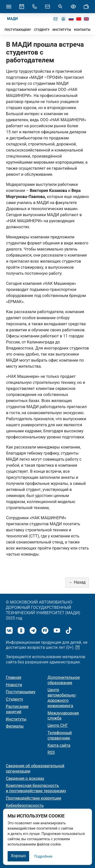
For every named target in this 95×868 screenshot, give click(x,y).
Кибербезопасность (25, 805)
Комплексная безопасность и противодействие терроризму (36, 788)
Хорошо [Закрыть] (18, 856)
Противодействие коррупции (34, 798)
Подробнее (43, 856)
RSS (51, 752)
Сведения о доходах (25, 778)
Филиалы (15, 726)
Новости (14, 685)
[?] (78, 647)
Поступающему (21, 692)
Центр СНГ (58, 725)
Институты (16, 719)
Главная (14, 677)
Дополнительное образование (64, 680)
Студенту (14, 699)
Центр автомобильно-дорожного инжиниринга (62, 698)
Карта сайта (59, 745)
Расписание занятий (17, 709)
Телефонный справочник (60, 735)
